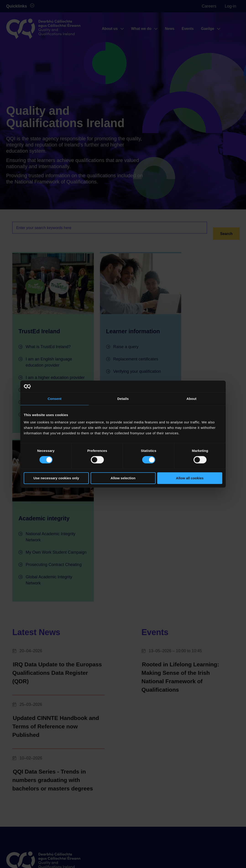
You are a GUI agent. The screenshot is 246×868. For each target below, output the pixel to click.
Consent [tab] (55, 399)
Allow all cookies (190, 478)
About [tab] (191, 399)
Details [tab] (123, 399)
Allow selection (123, 478)
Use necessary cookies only (56, 478)
